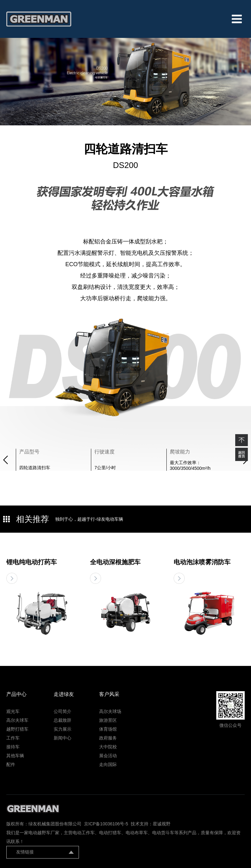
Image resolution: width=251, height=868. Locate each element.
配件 (11, 764)
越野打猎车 (17, 729)
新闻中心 (63, 738)
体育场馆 (108, 729)
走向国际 (108, 764)
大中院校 (108, 747)
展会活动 (108, 756)
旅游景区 (108, 720)
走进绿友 (64, 694)
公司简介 (63, 711)
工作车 (13, 738)
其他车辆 (15, 756)
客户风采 (109, 694)
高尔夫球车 (17, 720)
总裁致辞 (63, 720)
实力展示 (63, 729)
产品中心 (16, 694)
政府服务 (108, 738)
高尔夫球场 (110, 711)
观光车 (13, 711)
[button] (6, 460)
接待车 (13, 747)
